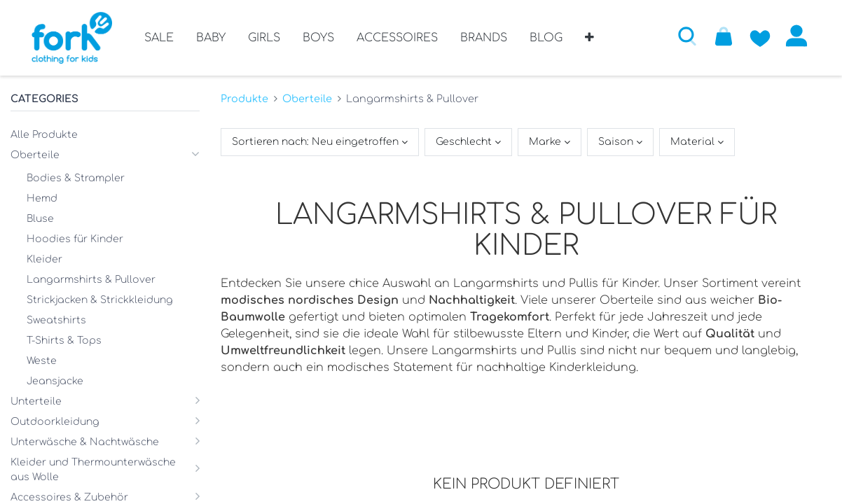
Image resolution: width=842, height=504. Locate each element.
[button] (589, 43)
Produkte (244, 98)
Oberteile (307, 98)
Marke (546, 142)
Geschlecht (465, 142)
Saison (617, 142)
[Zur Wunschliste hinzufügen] (759, 36)
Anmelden (796, 36)
